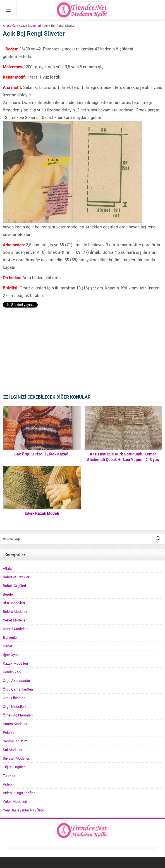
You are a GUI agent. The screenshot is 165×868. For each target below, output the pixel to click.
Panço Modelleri (15, 724)
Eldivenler (10, 637)
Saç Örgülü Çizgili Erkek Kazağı (42, 454)
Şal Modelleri (13, 750)
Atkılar (8, 568)
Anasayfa (9, 25)
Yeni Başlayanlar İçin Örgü (23, 810)
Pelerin (8, 732)
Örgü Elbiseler (14, 698)
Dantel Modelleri (16, 629)
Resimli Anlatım (15, 741)
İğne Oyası (11, 655)
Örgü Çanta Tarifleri (18, 689)
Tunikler (9, 776)
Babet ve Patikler (16, 577)
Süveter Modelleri (16, 758)
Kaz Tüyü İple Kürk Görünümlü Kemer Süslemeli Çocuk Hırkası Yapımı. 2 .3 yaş (123, 457)
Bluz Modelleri (14, 603)
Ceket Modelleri (15, 620)
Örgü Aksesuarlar (16, 681)
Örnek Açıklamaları (18, 715)
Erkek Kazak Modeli (42, 513)
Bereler (8, 594)
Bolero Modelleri (15, 611)
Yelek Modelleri (15, 801)
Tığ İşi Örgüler (14, 767)
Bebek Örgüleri (14, 586)
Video (7, 784)
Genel (7, 646)
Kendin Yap (12, 672)
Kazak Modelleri (30, 25)
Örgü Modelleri (14, 706)
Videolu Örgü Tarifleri (19, 793)
